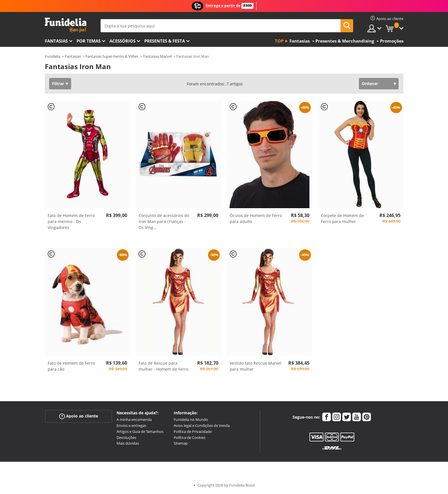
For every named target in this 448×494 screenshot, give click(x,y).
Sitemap (181, 443)
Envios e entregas (131, 425)
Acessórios (122, 41)
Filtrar (58, 84)
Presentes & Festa (165, 41)
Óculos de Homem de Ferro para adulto (256, 218)
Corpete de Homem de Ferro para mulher (342, 218)
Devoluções (126, 437)
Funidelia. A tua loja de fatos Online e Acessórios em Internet (66, 25)
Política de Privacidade (193, 431)
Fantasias (73, 56)
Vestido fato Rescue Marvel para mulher (256, 366)
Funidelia (53, 56)
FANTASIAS (56, 41)
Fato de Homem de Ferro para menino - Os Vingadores (71, 221)
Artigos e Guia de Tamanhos (140, 431)
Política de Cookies (190, 437)
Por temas (89, 41)
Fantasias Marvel (157, 56)
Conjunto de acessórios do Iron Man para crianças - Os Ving (164, 221)
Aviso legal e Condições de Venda (202, 425)
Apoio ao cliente (79, 416)
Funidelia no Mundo (191, 419)
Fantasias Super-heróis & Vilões (112, 56)
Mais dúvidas (128, 443)
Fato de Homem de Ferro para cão (71, 366)
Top (279, 41)
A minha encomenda (134, 419)
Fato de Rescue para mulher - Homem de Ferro (163, 366)
